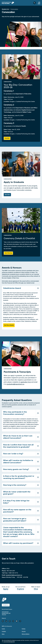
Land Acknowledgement (9, 642)
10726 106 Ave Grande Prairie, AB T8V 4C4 (6, 613)
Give (36, 589)
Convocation (14, 9)
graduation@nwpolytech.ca (15, 384)
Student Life (5, 9)
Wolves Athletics (26, 634)
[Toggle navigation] (39, 3)
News (3, 634)
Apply (6, 589)
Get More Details (9, 325)
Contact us (6, 605)
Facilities (4, 631)
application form (26, 382)
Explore (20, 589)
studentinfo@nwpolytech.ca (14, 575)
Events (3, 629)
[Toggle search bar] (35, 3)
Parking (24, 629)
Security (24, 631)
